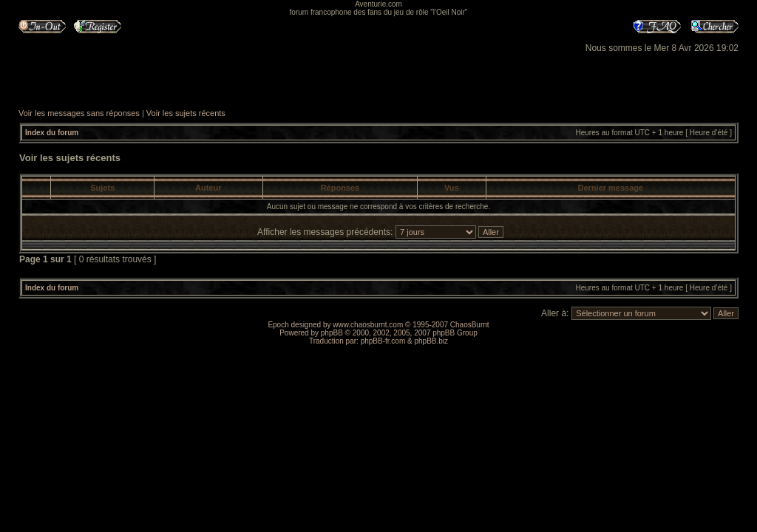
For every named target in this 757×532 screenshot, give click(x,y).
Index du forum (52, 133)
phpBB (332, 333)
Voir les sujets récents (186, 113)
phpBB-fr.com (383, 341)
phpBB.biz (431, 341)
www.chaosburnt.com (368, 325)
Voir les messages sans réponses (79, 113)
